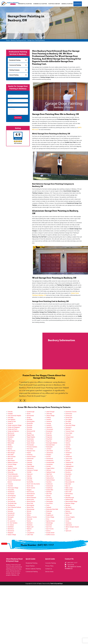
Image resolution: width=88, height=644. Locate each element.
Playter (29, 453)
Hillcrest (49, 470)
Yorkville (10, 412)
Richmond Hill (31, 431)
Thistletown (11, 492)
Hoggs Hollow (50, 468)
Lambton (49, 425)
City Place (68, 449)
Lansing (49, 423)
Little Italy (49, 414)
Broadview (69, 474)
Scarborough (31, 412)
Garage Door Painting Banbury (36, 40)
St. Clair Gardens (13, 523)
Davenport (68, 427)
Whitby (10, 445)
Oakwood (30, 474)
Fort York (49, 498)
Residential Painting (25, 4)
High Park (49, 474)
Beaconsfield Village (71, 501)
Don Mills (68, 421)
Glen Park (49, 494)
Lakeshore (49, 427)
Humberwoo (50, 460)
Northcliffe (30, 482)
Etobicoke (49, 511)
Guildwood (49, 484)
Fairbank (49, 507)
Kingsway (49, 435)
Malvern (29, 529)
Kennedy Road (50, 445)
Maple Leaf (30, 527)
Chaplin (68, 455)
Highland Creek (51, 472)
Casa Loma (69, 459)
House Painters (30, 566)
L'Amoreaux (50, 429)
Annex (67, 521)
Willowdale (11, 443)
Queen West (30, 441)
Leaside (48, 419)
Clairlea (68, 447)
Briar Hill (68, 476)
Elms (48, 519)
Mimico (29, 513)
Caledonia (68, 464)
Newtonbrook (31, 494)
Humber (49, 466)
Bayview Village (70, 503)
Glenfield (49, 492)
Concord (68, 435)
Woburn (10, 439)
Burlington (68, 468)
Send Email (71, 565)
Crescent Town (70, 431)
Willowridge (11, 441)
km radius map (21, 351)
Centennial (69, 457)
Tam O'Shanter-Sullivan (14, 507)
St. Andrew (11, 525)
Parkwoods (30, 459)
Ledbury (49, 418)
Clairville (68, 445)
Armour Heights (70, 517)
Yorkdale (10, 414)
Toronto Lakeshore (13, 476)
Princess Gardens (32, 447)
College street (69, 437)
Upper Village (11, 470)
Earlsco (48, 531)
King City (49, 441)
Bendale (68, 496)
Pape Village (31, 466)
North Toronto (31, 488)
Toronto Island (12, 478)
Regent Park (30, 435)
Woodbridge (11, 435)
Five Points (49, 503)
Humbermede (50, 462)
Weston (10, 449)
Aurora (67, 515)
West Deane (11, 460)
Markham (30, 525)
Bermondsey (69, 494)
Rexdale (29, 433)
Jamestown (50, 453)
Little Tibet (30, 535)
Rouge (29, 418)
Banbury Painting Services (18, 40)
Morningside (31, 505)
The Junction (11, 498)
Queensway (30, 439)
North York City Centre (33, 484)
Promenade (30, 445)
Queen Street (31, 443)
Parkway (29, 460)
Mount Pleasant (31, 498)
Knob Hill (49, 433)
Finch (48, 505)
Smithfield (11, 527)
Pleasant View (31, 451)
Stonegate (11, 517)
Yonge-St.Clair (12, 421)
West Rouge (11, 453)
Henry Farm (50, 476)
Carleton (68, 460)
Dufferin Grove (50, 535)
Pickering (30, 455)
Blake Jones (69, 488)
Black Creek (69, 490)
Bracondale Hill (70, 482)
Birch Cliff (68, 492)
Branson (68, 478)
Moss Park (30, 503)
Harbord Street (50, 480)
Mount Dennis (31, 501)
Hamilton (49, 482)
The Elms (10, 500)
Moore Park (30, 507)
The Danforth (11, 501)
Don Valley (69, 419)
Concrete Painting (51, 563)
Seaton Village (12, 535)
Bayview (68, 505)
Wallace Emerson (13, 462)
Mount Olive (30, 500)
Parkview (30, 462)
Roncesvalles (31, 421)
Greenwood (50, 486)
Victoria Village (12, 464)
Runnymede (30, 416)
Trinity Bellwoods (13, 474)
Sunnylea (10, 511)
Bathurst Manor (70, 509)
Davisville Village (70, 425)
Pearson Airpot (31, 457)
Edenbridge (50, 523)
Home (8, 40)
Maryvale (30, 519)
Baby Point (69, 513)
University (11, 472)
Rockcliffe (30, 423)
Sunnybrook (11, 513)
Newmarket (30, 496)
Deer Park (68, 423)
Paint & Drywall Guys (56, 583)
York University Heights (14, 416)
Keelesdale (49, 447)
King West (49, 439)
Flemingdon (50, 501)
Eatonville (49, 525)
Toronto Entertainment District (14, 481)
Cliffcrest (68, 441)
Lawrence (49, 421)
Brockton (68, 472)
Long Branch (31, 533)
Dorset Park (69, 418)
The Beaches (11, 505)
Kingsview (49, 437)
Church (68, 451)
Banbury (68, 511)
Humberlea (49, 464)
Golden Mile (50, 490)
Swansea (10, 509)
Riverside (30, 425)
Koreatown (49, 431)
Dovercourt (69, 416)
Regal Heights (31, 437)
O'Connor (30, 480)
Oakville (29, 476)
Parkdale (29, 464)
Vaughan (10, 466)
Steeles (10, 519)
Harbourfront (50, 478)
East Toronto (50, 529)
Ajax (67, 529)
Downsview (69, 414)
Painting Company (54, 4)
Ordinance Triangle (32, 470)
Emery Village (50, 517)
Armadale (68, 519)
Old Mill (29, 472)
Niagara (29, 490)
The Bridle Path (12, 503)
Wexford (10, 447)
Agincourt (68, 531)
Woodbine (11, 437)
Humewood (50, 459)
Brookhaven (69, 470)
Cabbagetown (69, 466)
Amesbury (68, 523)
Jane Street (50, 451)
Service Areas (49, 572)
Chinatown (69, 453)
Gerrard (48, 496)
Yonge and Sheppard (14, 427)
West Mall (11, 455)
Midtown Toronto (32, 517)
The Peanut (11, 494)
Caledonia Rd (69, 462)
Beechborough (70, 498)
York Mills (11, 418)
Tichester (10, 484)
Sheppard (10, 533)
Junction (49, 449)
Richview (29, 429)
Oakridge (30, 478)
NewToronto (30, 492)
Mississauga (31, 509)
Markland (30, 523)
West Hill (10, 459)
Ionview (48, 457)
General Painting (67, 4)
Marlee (29, 521)
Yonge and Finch (12, 429)
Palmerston (30, 468)
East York (49, 527)
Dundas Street (50, 533)
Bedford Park (69, 500)
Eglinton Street (50, 521)
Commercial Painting (40, 4)
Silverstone (11, 531)
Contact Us (49, 569)
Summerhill (11, 515)
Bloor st (68, 486)
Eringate (49, 513)
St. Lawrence (11, 521)
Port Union (30, 449)
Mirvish (29, 511)
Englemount (50, 515)
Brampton (68, 480)
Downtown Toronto (71, 412)
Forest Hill (49, 500)
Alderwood (69, 525)
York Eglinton (11, 419)
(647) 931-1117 (78, 4)
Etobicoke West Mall (52, 509)
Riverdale (30, 427)
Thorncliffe (11, 490)
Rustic (29, 414)
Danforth (68, 429)
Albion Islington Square (72, 527)
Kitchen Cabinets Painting (33, 569)
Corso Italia (69, 433)
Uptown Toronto (12, 468)
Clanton (68, 443)
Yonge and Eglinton (13, 431)
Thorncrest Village (13, 488)
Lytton (29, 531)
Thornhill (10, 486)
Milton (29, 515)
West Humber (12, 457)
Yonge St (10, 423)
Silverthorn (11, 529)
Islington (49, 455)
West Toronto (12, 451)
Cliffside (68, 439)
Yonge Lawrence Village (15, 425)
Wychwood (11, 433)
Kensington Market (52, 443)
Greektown (49, 488)
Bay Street (68, 507)
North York (30, 486)
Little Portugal (50, 412)
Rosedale (30, 419)
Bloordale (68, 484)
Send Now (18, 118)
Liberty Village (50, 416)
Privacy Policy (49, 566)
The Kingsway (12, 496)
